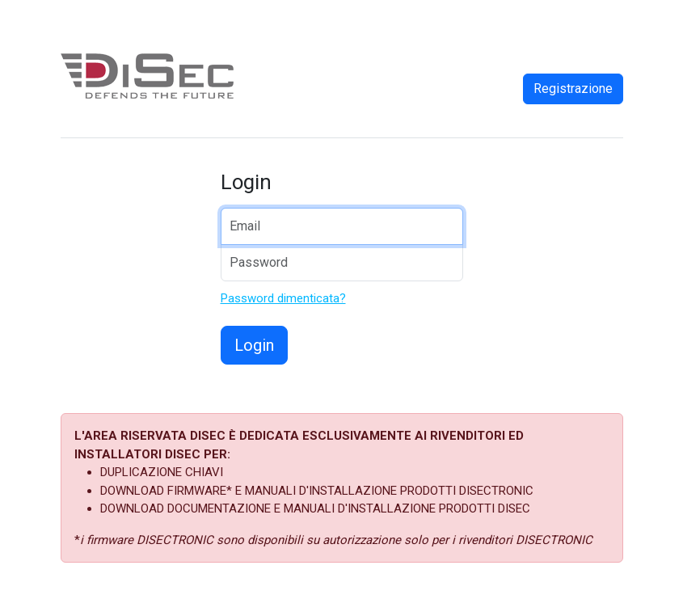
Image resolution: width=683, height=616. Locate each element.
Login (254, 345)
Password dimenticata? (283, 298)
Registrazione (573, 89)
